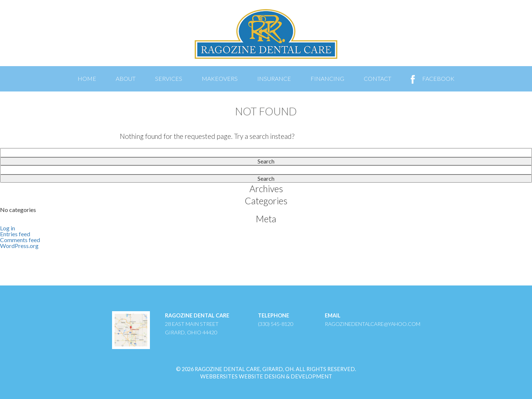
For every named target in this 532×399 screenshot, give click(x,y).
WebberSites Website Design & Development (266, 376)
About (126, 78)
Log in (8, 228)
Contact (378, 78)
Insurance (274, 78)
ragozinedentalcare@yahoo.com (373, 324)
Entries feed (15, 234)
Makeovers (220, 78)
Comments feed (20, 240)
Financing (327, 78)
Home (87, 78)
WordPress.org (19, 246)
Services (169, 78)
